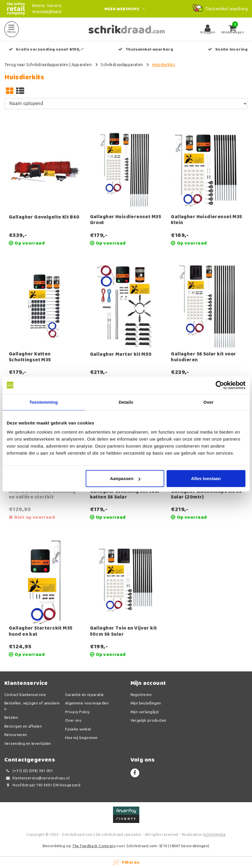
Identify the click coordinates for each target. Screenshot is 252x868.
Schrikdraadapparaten (122, 65)
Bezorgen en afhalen (23, 726)
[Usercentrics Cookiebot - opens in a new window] (220, 385)
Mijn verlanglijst (145, 712)
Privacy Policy (78, 712)
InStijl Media (214, 834)
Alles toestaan (206, 478)
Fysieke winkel (78, 729)
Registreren (141, 695)
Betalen (11, 717)
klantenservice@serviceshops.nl (37, 778)
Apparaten (82, 65)
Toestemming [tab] (44, 402)
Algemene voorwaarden (87, 703)
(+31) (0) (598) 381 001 (29, 771)
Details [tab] (126, 402)
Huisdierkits (164, 65)
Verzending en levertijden (28, 743)
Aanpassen (125, 478)
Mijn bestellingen (146, 703)
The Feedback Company (94, 846)
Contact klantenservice (25, 695)
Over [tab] (209, 402)
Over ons (73, 720)
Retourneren (16, 735)
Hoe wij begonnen (81, 738)
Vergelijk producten (148, 720)
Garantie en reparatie (85, 695)
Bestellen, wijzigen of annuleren (32, 706)
